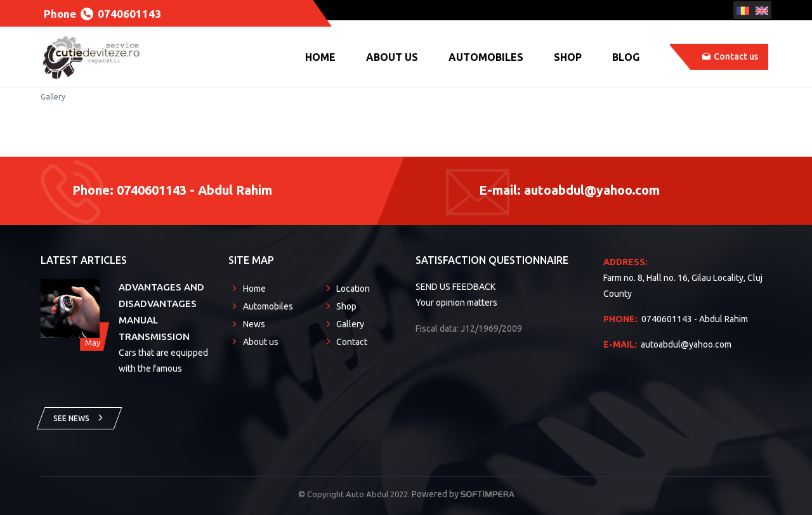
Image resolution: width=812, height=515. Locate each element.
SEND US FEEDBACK (455, 287)
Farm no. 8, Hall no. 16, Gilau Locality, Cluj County (687, 277)
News (254, 324)
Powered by (463, 494)
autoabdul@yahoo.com (667, 344)
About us (392, 57)
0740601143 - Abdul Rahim (676, 319)
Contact (352, 342)
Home (320, 57)
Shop (568, 57)
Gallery (350, 324)
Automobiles (486, 57)
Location (353, 289)
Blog (626, 57)
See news (79, 418)
